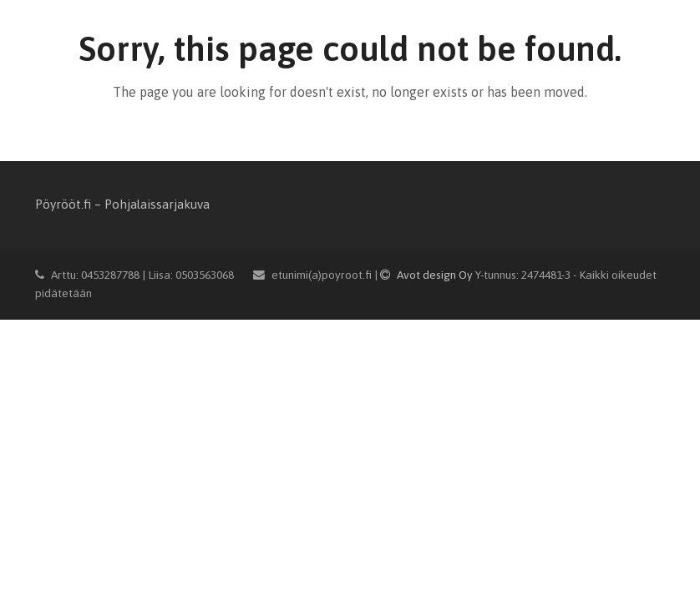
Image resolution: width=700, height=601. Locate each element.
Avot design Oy (428, 275)
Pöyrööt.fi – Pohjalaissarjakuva (122, 204)
